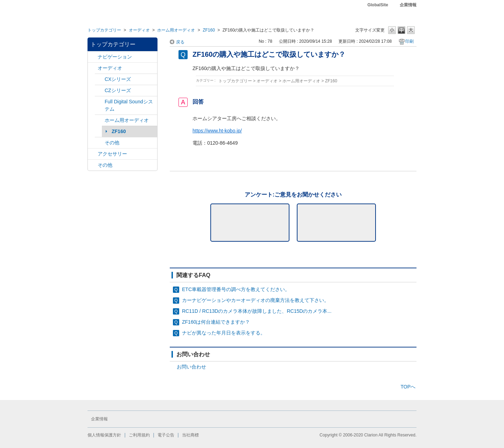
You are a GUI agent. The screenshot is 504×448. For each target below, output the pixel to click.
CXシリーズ (118, 79)
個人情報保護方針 (104, 435)
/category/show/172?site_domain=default (100, 120)
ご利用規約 (139, 435)
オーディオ (139, 30)
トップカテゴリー (104, 30)
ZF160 (209, 30)
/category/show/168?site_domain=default (100, 79)
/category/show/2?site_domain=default (93, 57)
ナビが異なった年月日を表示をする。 (224, 333)
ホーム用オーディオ (176, 30)
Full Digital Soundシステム (129, 105)
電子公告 (166, 435)
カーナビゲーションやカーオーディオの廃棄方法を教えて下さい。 (255, 300)
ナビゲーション (115, 57)
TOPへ (408, 387)
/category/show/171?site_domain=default (100, 102)
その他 (112, 143)
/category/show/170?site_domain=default (100, 143)
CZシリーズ (118, 90)
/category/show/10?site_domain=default (93, 154)
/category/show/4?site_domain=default (93, 68)
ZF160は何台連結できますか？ (216, 322)
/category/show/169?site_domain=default (100, 91)
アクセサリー (112, 154)
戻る (180, 42)
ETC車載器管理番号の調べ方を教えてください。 (236, 289)
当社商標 (190, 435)
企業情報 (408, 5)
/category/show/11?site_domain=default (93, 165)
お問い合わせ (191, 367)
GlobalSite (378, 5)
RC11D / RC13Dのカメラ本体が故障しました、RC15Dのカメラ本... (257, 311)
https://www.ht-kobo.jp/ (217, 131)
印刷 (409, 41)
